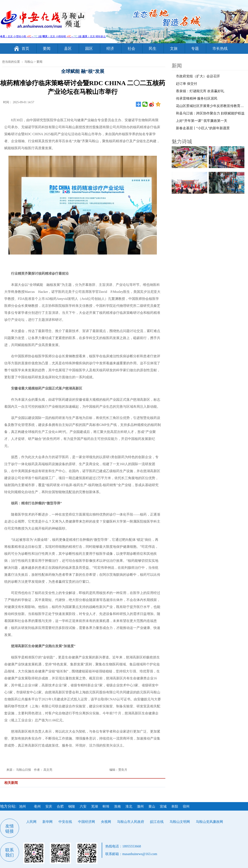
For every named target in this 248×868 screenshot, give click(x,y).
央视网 (106, 822)
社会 (131, 49)
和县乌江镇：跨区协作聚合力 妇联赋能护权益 (210, 113)
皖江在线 (157, 822)
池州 (22, 806)
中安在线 (65, 822)
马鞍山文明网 (180, 822)
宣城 (163, 806)
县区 (68, 49)
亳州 (37, 806)
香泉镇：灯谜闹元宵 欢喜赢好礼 (200, 91)
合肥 (60, 806)
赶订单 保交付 (187, 84)
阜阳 (175, 806)
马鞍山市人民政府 (131, 822)
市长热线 (220, 49)
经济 (110, 49)
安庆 (49, 806)
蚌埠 (106, 806)
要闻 (47, 49)
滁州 (140, 806)
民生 (153, 49)
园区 (89, 49)
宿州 (186, 806)
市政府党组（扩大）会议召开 (198, 76)
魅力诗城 (182, 142)
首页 (25, 49)
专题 (195, 49)
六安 (83, 806)
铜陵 (72, 806)
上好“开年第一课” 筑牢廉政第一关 (202, 121)
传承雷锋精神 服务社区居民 (197, 98)
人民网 (31, 822)
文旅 (174, 49)
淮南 (117, 806)
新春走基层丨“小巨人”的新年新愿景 (203, 128)
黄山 (152, 806)
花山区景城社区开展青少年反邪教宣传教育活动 (212, 106)
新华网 (47, 822)
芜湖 (95, 806)
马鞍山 (29, 62)
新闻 (177, 66)
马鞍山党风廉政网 (209, 822)
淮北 (129, 806)
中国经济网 (86, 822)
